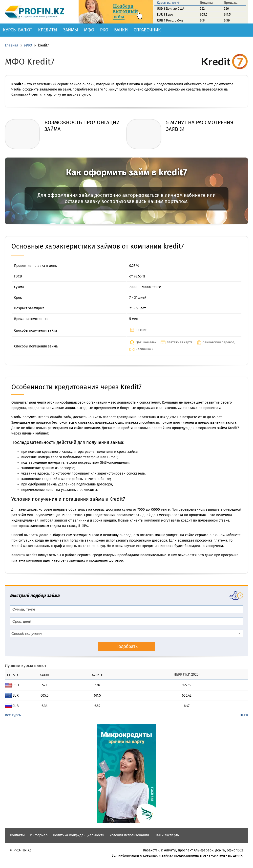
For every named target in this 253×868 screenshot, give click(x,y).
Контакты (17, 835)
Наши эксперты (167, 835)
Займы (71, 30)
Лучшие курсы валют (26, 666)
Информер (39, 835)
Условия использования (129, 835)
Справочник (147, 30)
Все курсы (13, 715)
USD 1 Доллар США (170, 9)
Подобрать (127, 646)
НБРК (244, 715)
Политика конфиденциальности (79, 835)
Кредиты (48, 30)
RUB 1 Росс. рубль (170, 20)
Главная (12, 45)
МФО (89, 30)
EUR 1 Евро (165, 14)
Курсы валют (18, 30)
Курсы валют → (168, 3)
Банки (121, 30)
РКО (104, 30)
